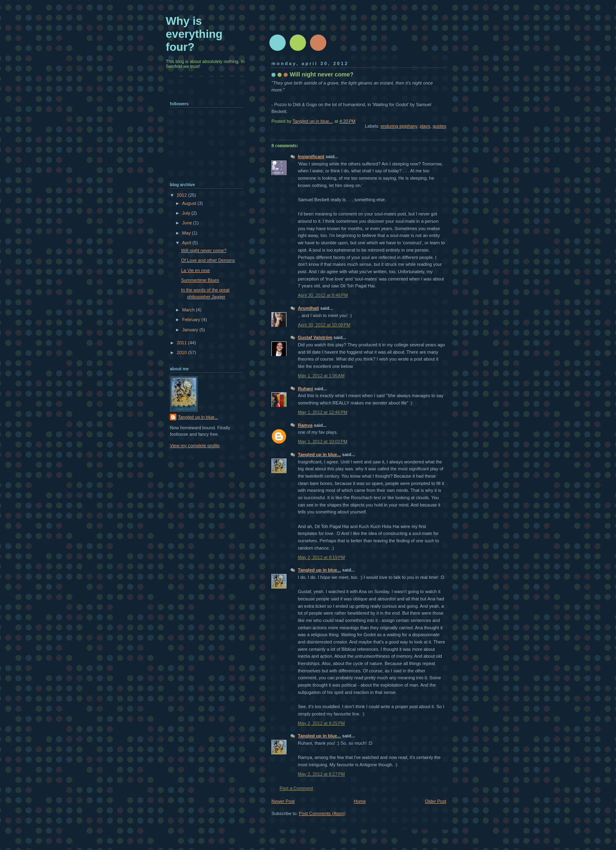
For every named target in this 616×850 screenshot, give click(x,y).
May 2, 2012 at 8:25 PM (321, 723)
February (192, 320)
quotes (439, 126)
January (191, 330)
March (189, 310)
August (190, 203)
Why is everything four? (194, 34)
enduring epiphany (399, 126)
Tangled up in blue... (319, 454)
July (187, 213)
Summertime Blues (200, 280)
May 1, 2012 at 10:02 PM (323, 441)
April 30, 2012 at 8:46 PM (323, 295)
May (187, 233)
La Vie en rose (196, 270)
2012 (182, 195)
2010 (182, 352)
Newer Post (283, 801)
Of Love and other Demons (208, 260)
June (188, 223)
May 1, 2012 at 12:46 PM (323, 412)
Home (360, 801)
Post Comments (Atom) (322, 813)
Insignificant (311, 157)
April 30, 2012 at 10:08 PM (324, 325)
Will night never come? (204, 250)
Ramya (305, 425)
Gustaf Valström (315, 337)
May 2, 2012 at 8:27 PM (321, 774)
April (187, 243)
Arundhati (308, 308)
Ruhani (305, 389)
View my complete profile (195, 446)
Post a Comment (296, 788)
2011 (182, 343)
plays (425, 126)
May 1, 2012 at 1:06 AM (321, 376)
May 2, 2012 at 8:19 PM (321, 557)
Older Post (436, 801)
